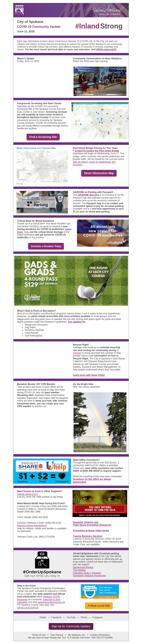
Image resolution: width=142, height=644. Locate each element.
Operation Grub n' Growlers (87, 573)
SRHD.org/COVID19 (28, 608)
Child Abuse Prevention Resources (92, 525)
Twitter (43, 617)
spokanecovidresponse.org (51, 602)
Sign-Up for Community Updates (71, 626)
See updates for (77, 322)
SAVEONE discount (88, 195)
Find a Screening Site (43, 137)
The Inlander (79, 570)
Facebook (56, 617)
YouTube (71, 617)
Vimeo (84, 617)
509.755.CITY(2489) (102, 638)
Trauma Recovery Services (88, 536)
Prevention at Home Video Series (91, 531)
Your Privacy (57, 635)
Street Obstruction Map (99, 173)
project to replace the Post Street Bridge (97, 151)
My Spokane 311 (76, 635)
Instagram (97, 617)
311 (64, 638)
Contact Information (100, 635)
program (77, 353)
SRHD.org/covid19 (106, 49)
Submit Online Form (27, 494)
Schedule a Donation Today (46, 246)
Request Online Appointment (32, 526)
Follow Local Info (99, 606)
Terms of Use (39, 635)
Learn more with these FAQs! (89, 375)
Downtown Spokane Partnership (89, 576)
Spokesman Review (83, 567)
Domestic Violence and (86, 522)
